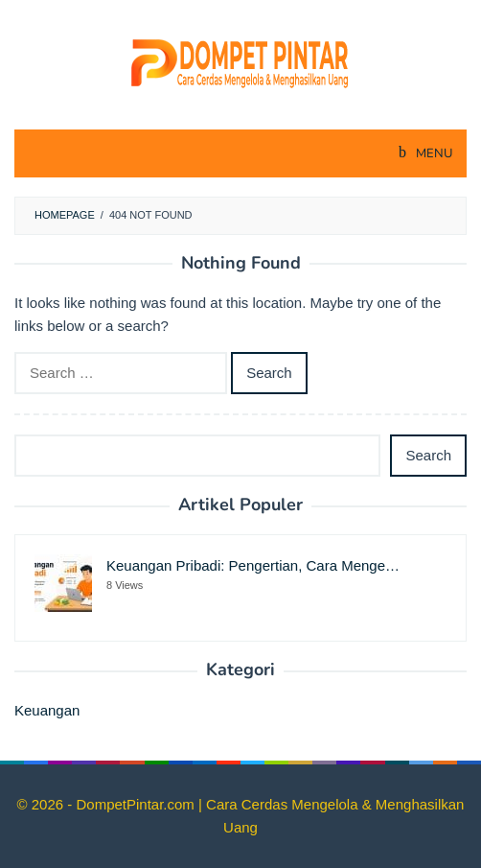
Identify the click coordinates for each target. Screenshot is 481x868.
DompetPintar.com (137, 804)
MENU (433, 153)
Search (428, 455)
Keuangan (47, 710)
